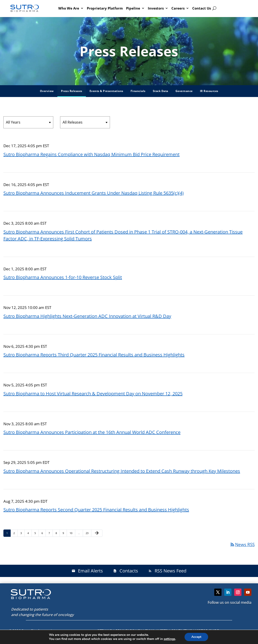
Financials (138, 91)
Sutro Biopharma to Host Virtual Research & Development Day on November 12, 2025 (93, 394)
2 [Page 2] (15, 533)
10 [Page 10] (72, 533)
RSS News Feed (167, 571)
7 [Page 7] (51, 533)
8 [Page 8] (58, 533)
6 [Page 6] (44, 533)
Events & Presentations (106, 91)
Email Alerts (87, 571)
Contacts (126, 571)
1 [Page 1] (8, 533)
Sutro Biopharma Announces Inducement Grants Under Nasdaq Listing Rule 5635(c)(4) (94, 193)
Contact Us (202, 8)
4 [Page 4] (29, 533)
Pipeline (133, 8)
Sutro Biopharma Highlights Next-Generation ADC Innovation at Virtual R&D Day (87, 316)
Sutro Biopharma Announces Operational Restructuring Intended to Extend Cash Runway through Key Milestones (122, 471)
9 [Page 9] (65, 533)
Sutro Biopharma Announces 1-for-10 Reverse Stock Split (63, 277)
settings (169, 639)
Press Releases (72, 91)
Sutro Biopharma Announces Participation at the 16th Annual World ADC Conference (92, 432)
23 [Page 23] (88, 533)
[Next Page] (97, 533)
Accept (196, 637)
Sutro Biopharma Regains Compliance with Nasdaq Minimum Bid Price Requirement (91, 154)
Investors (156, 8)
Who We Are (69, 8)
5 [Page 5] (37, 533)
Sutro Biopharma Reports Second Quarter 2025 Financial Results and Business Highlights (96, 510)
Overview (47, 91)
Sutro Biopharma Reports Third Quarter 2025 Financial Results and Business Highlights (94, 355)
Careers (178, 8)
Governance (184, 91)
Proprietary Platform (105, 8)
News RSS (242, 545)
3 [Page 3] (22, 533)
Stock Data (161, 91)
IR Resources (209, 91)
